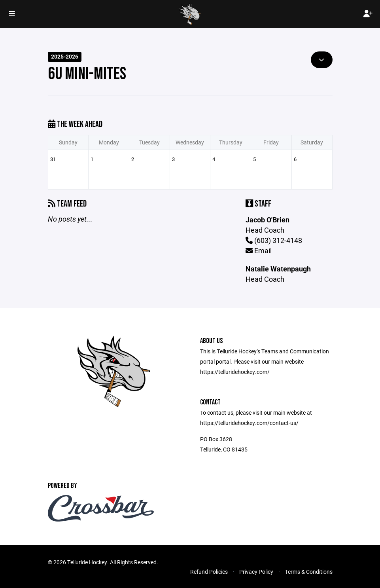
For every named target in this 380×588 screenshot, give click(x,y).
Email (259, 250)
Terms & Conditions (309, 572)
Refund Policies (209, 572)
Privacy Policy (256, 572)
